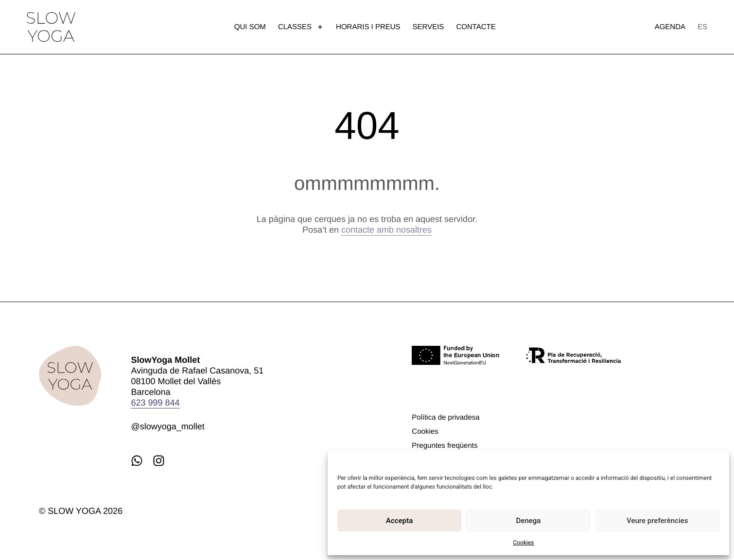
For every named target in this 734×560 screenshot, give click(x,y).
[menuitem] (702, 27)
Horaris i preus (368, 27)
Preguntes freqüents (445, 446)
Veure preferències (657, 521)
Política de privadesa (446, 417)
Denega (529, 521)
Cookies (523, 543)
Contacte (476, 27)
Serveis (428, 27)
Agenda (670, 27)
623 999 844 (155, 403)
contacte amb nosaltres (386, 230)
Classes (301, 27)
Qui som (250, 27)
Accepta (399, 521)
